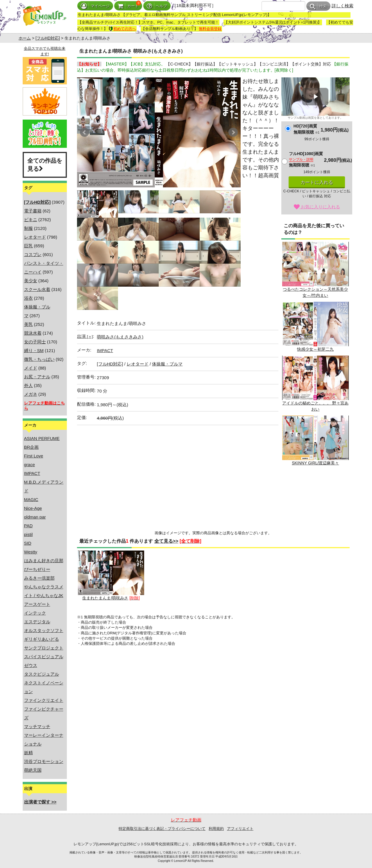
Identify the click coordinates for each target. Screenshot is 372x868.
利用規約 (216, 829)
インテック (35, 613)
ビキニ (31, 220)
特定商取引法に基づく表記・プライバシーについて (162, 829)
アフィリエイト (240, 829)
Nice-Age (33, 508)
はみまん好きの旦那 (44, 561)
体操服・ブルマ (167, 364)
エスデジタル (37, 622)
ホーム (25, 38)
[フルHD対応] (48, 38)
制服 (28, 228)
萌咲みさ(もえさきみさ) (120, 337)
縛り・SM (34, 350)
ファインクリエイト (44, 700)
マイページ (95, 6)
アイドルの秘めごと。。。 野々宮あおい (315, 384)
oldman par (35, 517)
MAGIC (31, 499)
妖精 (28, 753)
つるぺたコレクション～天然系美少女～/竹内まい (315, 270)
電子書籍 (33, 211)
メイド (31, 368)
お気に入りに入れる (317, 207)
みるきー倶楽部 (39, 578)
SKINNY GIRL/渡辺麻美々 (315, 440)
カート (128, 6)
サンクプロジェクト (44, 648)
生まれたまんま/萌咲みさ (111, 575)
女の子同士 (35, 342)
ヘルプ (157, 6)
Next (233, 132)
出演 (85, 336)
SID (28, 543)
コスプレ (33, 254)
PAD (28, 526)
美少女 (31, 281)
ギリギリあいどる (42, 639)
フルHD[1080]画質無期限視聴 (306, 159)
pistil (28, 534)
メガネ (31, 394)
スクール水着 (37, 289)
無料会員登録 (210, 29)
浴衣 (28, 298)
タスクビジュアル (42, 674)
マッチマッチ (37, 726)
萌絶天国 (33, 770)
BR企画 (32, 447)
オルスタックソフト (44, 630)
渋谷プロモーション (44, 761)
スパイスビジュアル (44, 657)
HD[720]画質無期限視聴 (306, 129)
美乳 (28, 324)
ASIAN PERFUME (42, 438)
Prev (85, 132)
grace (30, 465)
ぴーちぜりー (37, 569)
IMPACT (32, 473)
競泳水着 (33, 333)
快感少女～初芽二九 (315, 327)
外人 (28, 385)
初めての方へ (122, 29)
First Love (34, 456)
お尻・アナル (37, 377)
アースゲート (37, 604)
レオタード (35, 237)
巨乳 (28, 246)
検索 (318, 6)
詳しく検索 (343, 6)
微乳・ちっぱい (39, 359)
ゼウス (31, 665)
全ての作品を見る (45, 165)
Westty (31, 552)
